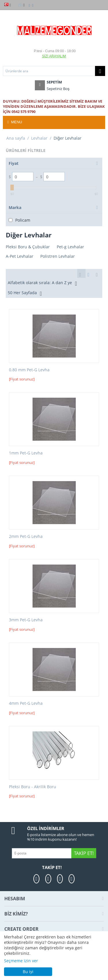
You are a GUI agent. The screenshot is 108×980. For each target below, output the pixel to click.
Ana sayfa (16, 138)
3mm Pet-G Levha (26, 620)
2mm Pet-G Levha (26, 537)
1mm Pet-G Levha (26, 453)
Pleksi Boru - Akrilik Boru (33, 787)
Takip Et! (84, 853)
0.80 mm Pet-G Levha (29, 370)
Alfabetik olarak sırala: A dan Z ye (42, 283)
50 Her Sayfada (25, 293)
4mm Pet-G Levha (26, 703)
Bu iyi (28, 972)
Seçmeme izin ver (21, 961)
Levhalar (39, 138)
